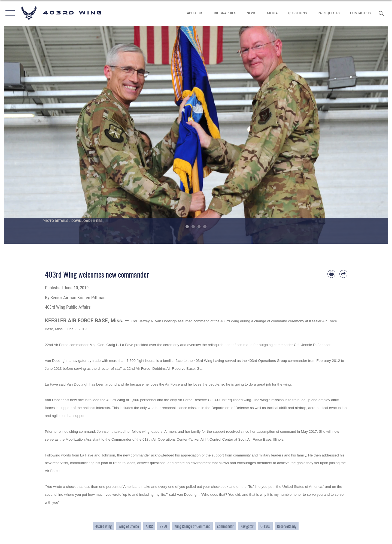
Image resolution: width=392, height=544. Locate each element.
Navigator (247, 526)
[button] (9, 13)
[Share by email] (343, 274)
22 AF (164, 526)
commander (225, 526)
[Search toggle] (382, 13)
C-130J (265, 526)
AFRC (149, 526)
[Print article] (331, 274)
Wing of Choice (129, 526)
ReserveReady (287, 526)
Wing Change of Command (192, 526)
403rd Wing (104, 526)
